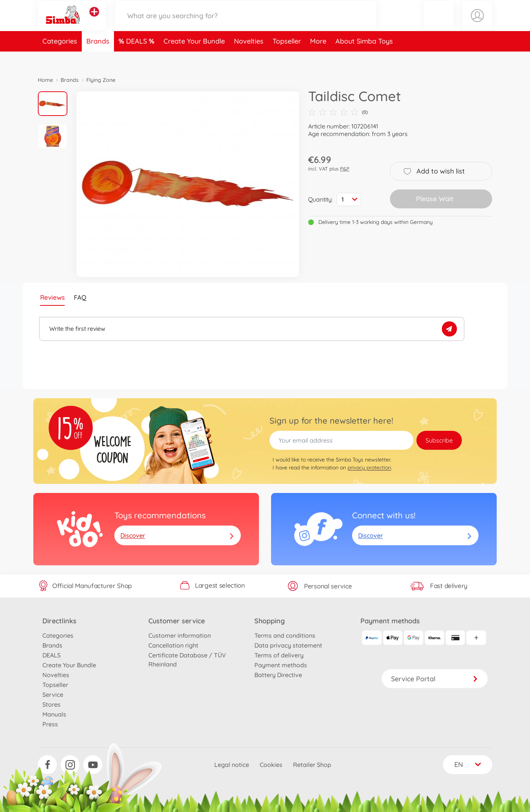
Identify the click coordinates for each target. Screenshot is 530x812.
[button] (439, 24)
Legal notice (232, 765)
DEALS (137, 58)
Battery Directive (278, 675)
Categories (60, 58)
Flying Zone (101, 80)
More (318, 58)
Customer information (180, 635)
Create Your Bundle (194, 58)
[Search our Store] (246, 24)
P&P (345, 169)
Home (45, 80)
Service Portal (435, 679)
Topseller (287, 58)
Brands (98, 58)
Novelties (249, 58)
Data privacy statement (288, 645)
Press (50, 724)
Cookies (271, 765)
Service (53, 695)
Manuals (54, 714)
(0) (338, 112)
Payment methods (281, 665)
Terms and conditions (285, 635)
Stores (51, 704)
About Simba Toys (364, 58)
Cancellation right (173, 645)
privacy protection (369, 468)
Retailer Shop (312, 765)
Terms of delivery (279, 655)
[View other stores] (94, 20)
